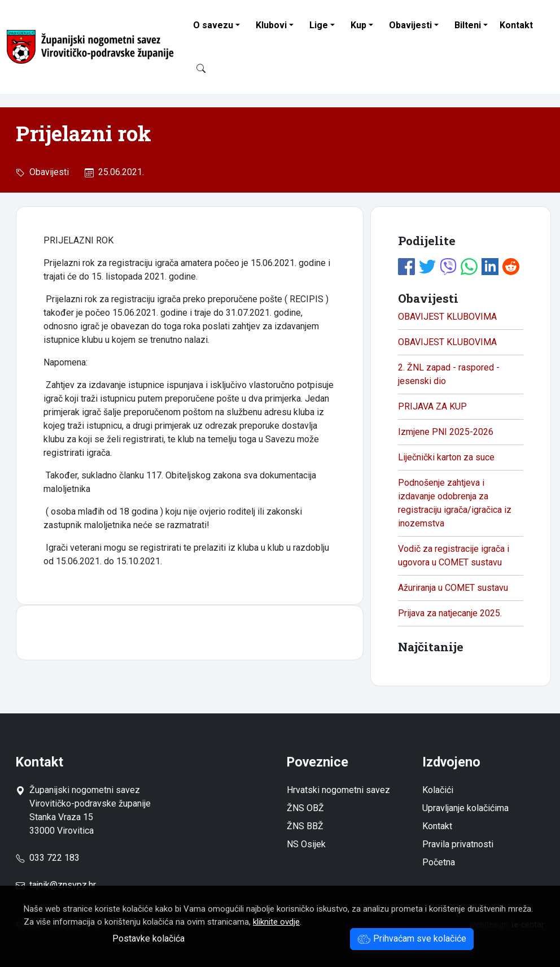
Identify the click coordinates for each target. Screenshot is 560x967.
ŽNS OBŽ (305, 808)
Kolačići (438, 790)
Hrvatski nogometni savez (338, 790)
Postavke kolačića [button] (148, 938)
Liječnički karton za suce (446, 457)
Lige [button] (319, 25)
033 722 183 (48, 858)
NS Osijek (306, 844)
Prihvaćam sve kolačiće (412, 938)
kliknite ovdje (276, 922)
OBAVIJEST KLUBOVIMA (447, 317)
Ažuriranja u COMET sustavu (453, 588)
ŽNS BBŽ (305, 826)
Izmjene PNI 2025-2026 (446, 432)
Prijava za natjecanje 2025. (450, 613)
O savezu (213, 25)
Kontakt (516, 25)
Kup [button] (358, 25)
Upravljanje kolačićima (465, 808)
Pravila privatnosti (458, 844)
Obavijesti (410, 25)
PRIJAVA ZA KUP (432, 406)
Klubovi (271, 25)
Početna (439, 862)
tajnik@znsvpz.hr (63, 885)
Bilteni (468, 25)
